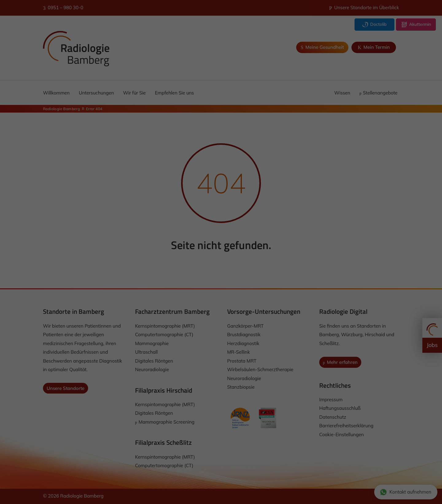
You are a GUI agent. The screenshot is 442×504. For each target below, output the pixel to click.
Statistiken (213, 257)
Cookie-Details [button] (193, 328)
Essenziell (164, 257)
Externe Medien (269, 257)
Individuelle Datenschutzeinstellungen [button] (221, 314)
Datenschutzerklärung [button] (224, 328)
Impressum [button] (252, 328)
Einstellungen (166, 243)
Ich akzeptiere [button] (221, 278)
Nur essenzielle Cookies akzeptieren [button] (221, 296)
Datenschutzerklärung (205, 237)
